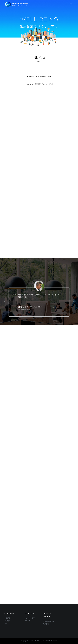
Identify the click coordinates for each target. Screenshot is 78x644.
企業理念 (7, 618)
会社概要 (7, 621)
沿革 (6, 623)
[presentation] (5, 302)
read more (53, 308)
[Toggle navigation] (71, 4)
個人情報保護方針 (49, 621)
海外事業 (28, 621)
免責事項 (46, 624)
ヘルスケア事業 (30, 618)
